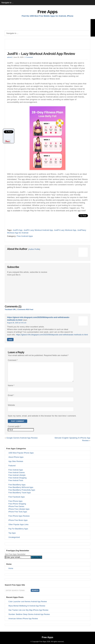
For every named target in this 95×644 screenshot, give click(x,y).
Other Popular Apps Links (18, 528)
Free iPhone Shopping (17, 507)
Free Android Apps (25, 236)
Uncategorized (14, 541)
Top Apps (12, 537)
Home (11, 572)
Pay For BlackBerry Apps (18, 532)
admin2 (10, 57)
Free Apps (48, 12)
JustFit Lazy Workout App (65, 230)
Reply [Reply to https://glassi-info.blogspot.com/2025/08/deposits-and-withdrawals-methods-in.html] (10, 340)
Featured (12, 469)
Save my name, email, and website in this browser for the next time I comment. (42, 419)
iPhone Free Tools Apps (18, 515)
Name (11, 389)
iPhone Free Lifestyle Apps (19, 513)
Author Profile (34, 249)
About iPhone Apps (16, 461)
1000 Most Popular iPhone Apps (21, 456)
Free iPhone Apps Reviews (19, 520)
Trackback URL (10, 309)
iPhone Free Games (16, 510)
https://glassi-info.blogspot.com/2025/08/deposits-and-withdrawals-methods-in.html (52, 335)
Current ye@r (14, 430)
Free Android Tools (16, 484)
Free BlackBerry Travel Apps (20, 496)
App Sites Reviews (16, 465)
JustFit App (18, 230)
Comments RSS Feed (25, 309)
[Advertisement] (47, 23)
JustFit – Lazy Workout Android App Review (41, 54)
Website (11, 409)
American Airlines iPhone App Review (23, 622)
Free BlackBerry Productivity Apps (22, 494)
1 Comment (29, 57)
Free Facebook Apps (17, 500)
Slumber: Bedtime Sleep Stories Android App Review (29, 618)
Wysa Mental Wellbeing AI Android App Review (27, 609)
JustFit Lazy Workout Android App (38, 230)
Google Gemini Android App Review (22, 441)
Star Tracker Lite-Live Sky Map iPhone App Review (28, 614)
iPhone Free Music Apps (18, 524)
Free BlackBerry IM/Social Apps (21, 491)
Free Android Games (17, 476)
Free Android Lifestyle (17, 479)
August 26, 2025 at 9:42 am (17, 323)
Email (11, 399)
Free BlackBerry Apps (17, 488)
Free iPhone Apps (15, 505)
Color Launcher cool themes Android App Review (28, 605)
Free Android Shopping (17, 481)
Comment (13, 360)
